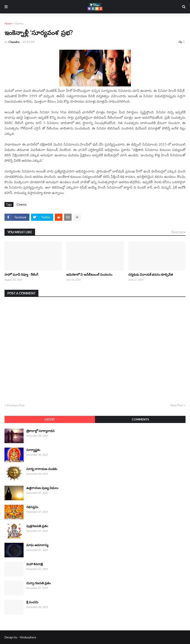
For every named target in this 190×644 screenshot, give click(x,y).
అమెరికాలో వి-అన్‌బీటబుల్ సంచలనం (89, 274)
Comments (140, 419)
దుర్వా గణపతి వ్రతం (39, 583)
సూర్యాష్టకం (33, 450)
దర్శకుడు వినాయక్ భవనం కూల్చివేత (151, 274)
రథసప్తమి (32, 507)
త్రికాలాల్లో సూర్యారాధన (40, 431)
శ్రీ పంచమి (32, 602)
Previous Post (16, 405)
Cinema (19, 23)
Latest (50, 419)
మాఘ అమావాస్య (37, 545)
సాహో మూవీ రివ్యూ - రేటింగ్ (21, 274)
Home (8, 23)
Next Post (177, 405)
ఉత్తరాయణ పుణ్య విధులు (42, 488)
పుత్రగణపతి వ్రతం (37, 526)
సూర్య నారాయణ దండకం (42, 469)
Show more (178, 232)
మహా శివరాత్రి (35, 564)
